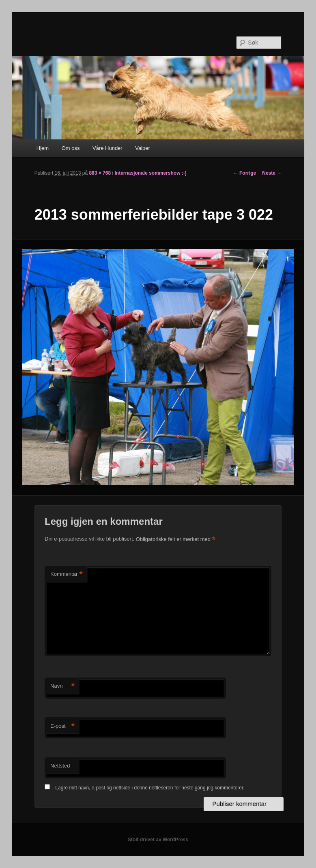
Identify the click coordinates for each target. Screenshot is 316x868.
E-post (62, 726)
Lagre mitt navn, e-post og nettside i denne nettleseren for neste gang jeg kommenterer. (150, 788)
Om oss (71, 148)
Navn (62, 686)
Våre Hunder (107, 148)
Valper (143, 148)
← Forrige (245, 173)
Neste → (272, 173)
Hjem (43, 148)
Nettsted (60, 766)
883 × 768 (100, 173)
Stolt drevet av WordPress (158, 840)
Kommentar (67, 574)
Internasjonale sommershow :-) (150, 173)
